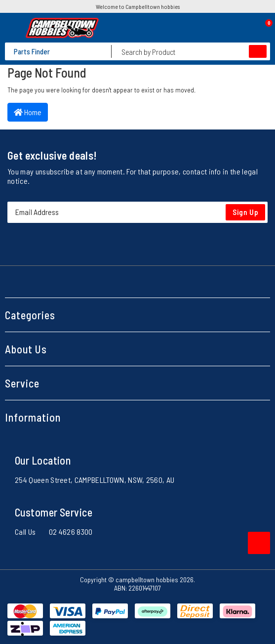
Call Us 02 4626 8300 (54, 532)
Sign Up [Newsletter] (246, 212)
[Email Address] (137, 212)
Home (28, 112)
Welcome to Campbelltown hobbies (138, 6)
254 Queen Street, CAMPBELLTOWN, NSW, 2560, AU (95, 480)
